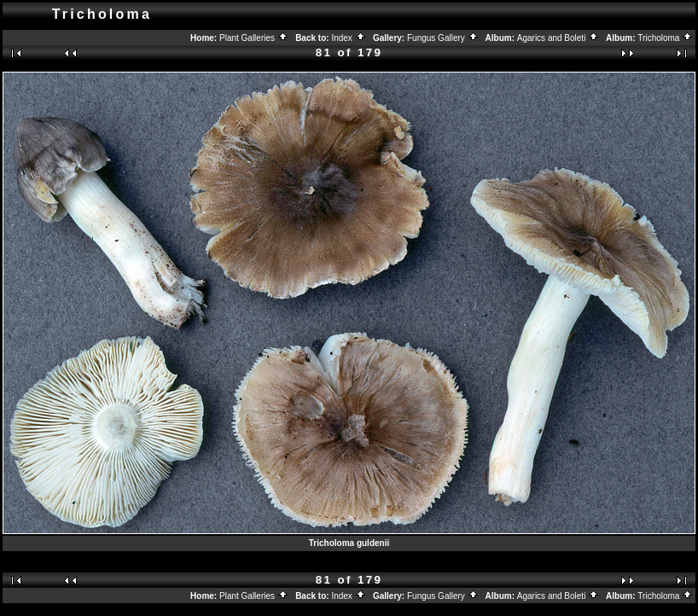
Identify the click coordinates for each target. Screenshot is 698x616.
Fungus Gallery (443, 38)
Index (348, 38)
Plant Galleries (254, 38)
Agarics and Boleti (558, 38)
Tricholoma (665, 38)
